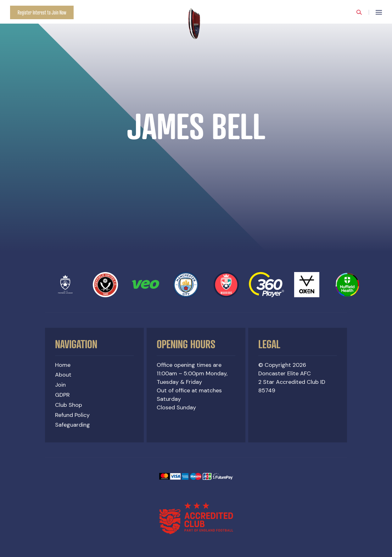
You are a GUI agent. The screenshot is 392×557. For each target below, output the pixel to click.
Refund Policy (72, 415)
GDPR (62, 395)
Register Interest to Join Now (42, 12)
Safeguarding (73, 425)
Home (63, 365)
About (63, 375)
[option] (196, 126)
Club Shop (69, 405)
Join (60, 385)
